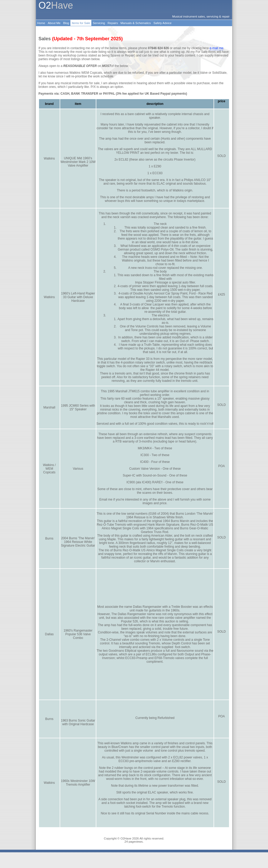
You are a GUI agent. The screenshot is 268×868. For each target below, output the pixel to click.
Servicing (99, 23)
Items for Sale (81, 23)
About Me (54, 23)
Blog (66, 23)
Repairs (113, 23)
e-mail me (217, 48)
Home (41, 23)
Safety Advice (162, 23)
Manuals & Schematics (136, 23)
